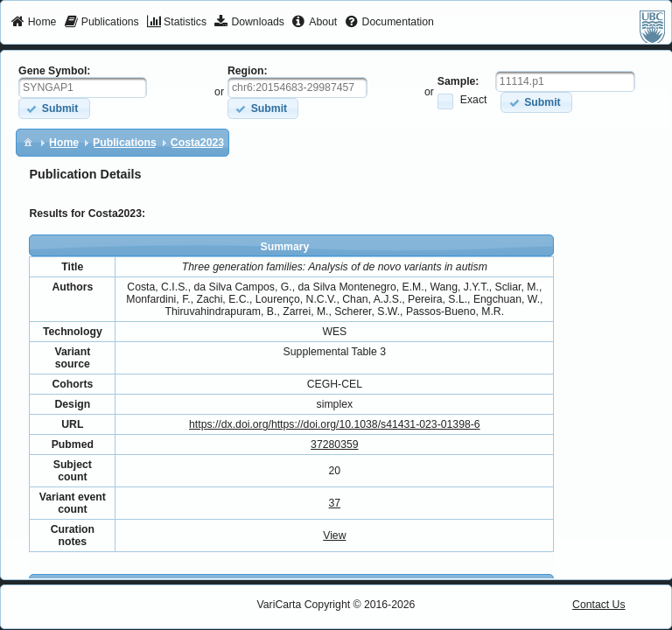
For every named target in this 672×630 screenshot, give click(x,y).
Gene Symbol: (54, 71)
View (334, 535)
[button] (54, 108)
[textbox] (83, 87)
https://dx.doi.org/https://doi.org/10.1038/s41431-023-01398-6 (335, 424)
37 (335, 503)
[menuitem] (34, 23)
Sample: (458, 81)
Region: (248, 71)
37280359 (334, 444)
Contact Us (599, 605)
